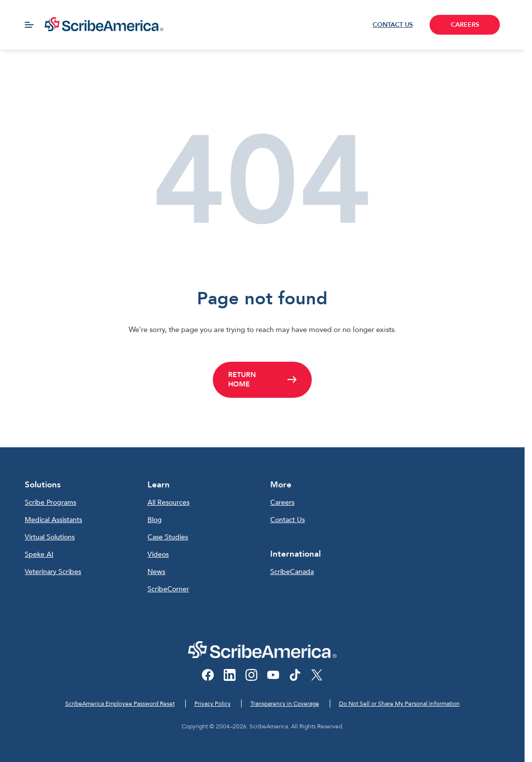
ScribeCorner (168, 589)
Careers (282, 502)
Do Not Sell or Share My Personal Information (399, 704)
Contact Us (288, 520)
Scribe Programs (50, 502)
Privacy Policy (213, 704)
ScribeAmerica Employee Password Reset (120, 704)
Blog (155, 520)
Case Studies (168, 537)
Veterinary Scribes (53, 572)
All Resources (169, 502)
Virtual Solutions (50, 537)
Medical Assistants (53, 520)
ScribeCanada (292, 572)
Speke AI (39, 554)
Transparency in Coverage (285, 704)
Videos (158, 554)
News (156, 572)
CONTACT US (393, 25)
